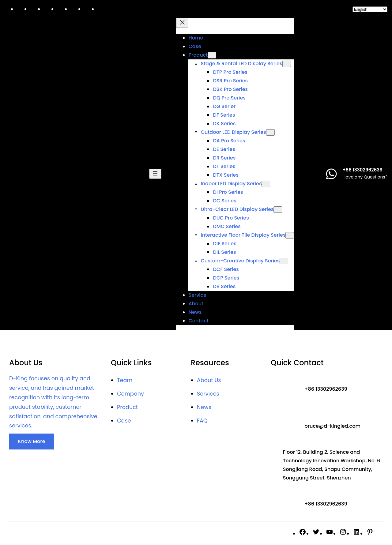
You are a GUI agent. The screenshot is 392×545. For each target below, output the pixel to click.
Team (125, 380)
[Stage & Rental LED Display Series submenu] (287, 64)
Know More (32, 441)
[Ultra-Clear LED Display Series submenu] (278, 210)
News (204, 407)
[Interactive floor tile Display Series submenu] (290, 235)
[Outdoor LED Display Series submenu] (270, 132)
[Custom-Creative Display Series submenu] (284, 261)
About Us (209, 380)
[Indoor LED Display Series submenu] (266, 184)
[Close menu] (182, 23)
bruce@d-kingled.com (332, 426)
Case (124, 421)
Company (130, 394)
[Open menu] (155, 174)
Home (196, 38)
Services (208, 394)
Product (127, 407)
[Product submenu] (212, 55)
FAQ (202, 421)
